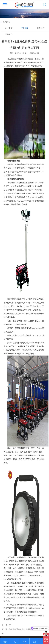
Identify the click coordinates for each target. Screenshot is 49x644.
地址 (34, 642)
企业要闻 (9, 28)
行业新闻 (25, 28)
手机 (25, 642)
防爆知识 (41, 28)
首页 (5, 642)
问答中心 (9, 34)
